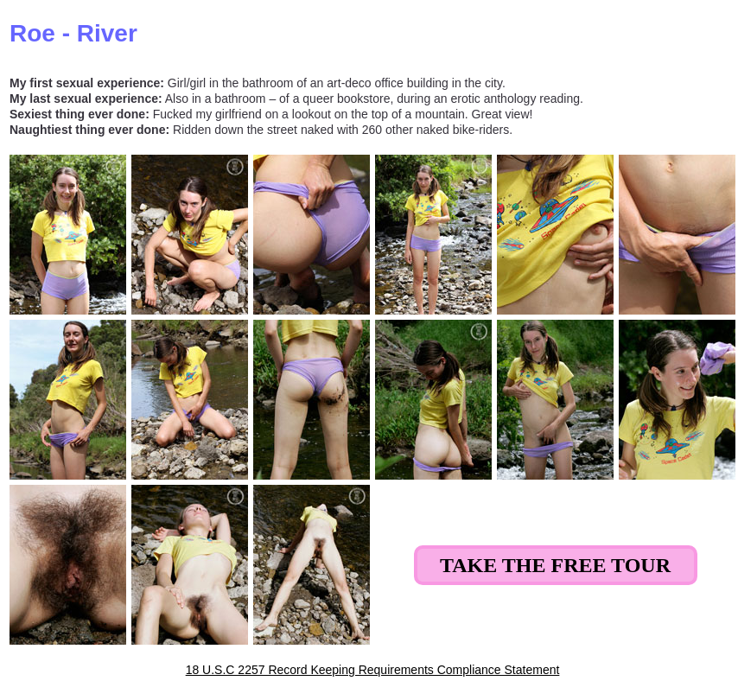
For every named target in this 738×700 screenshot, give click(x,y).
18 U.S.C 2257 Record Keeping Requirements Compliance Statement (373, 670)
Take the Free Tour (555, 565)
